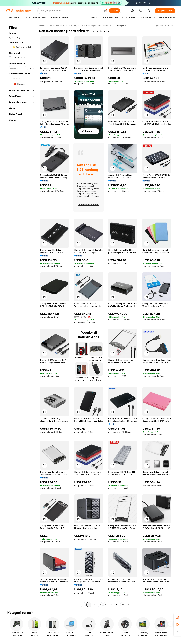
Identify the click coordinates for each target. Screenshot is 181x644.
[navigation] (21, 315)
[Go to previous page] (83, 605)
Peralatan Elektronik (58, 26)
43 (123, 605)
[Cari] (115, 11)
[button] (106, 11)
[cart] (141, 11)
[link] (177, 617)
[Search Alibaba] (71, 11)
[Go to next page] (128, 605)
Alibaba (42, 26)
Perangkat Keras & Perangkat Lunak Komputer (91, 26)
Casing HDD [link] (121, 26)
